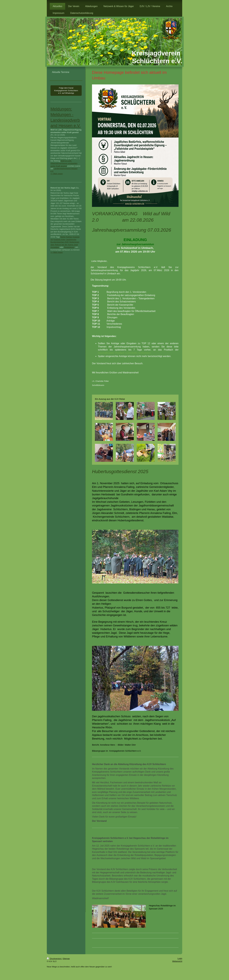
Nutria (63, 237)
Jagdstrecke (71, 240)
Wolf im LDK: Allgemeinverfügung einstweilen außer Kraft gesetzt (64, 163)
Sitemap (66, 959)
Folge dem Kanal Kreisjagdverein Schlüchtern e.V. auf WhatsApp (66, 90)
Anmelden (55, 247)
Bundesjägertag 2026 (60, 242)
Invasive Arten (59, 240)
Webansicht (177, 961)
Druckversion (54, 959)
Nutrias (69, 237)
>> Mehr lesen (57, 174)
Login (180, 958)
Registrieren (69, 247)
